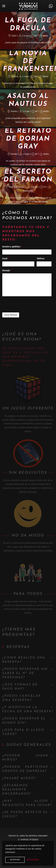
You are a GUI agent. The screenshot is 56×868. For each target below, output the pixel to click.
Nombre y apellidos (12, 247)
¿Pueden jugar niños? (25, 758)
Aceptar (15, 860)
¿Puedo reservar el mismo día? (24, 721)
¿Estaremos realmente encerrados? (17, 790)
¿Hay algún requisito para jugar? (27, 803)
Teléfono (41, 259)
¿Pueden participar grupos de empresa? (25, 769)
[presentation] (25, 304)
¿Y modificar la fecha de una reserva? (28, 709)
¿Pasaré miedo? (19, 778)
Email (6, 259)
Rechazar (33, 860)
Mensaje (7, 270)
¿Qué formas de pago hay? (20, 687)
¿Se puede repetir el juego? (25, 814)
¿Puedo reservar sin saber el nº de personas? (25, 673)
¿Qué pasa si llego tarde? (23, 732)
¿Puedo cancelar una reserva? (22, 698)
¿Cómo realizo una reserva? (24, 660)
